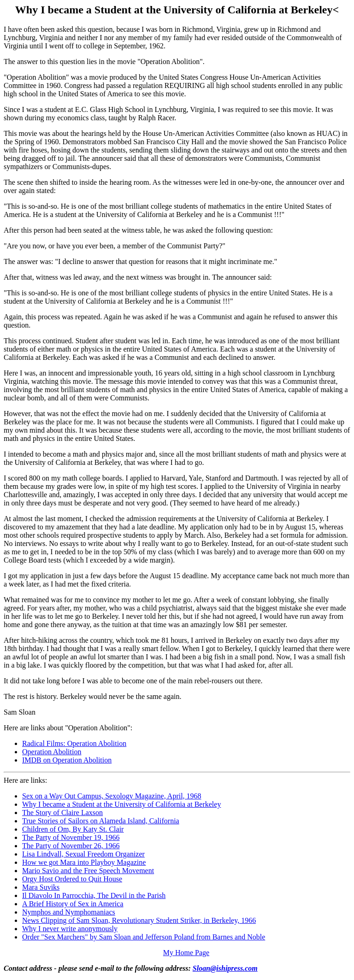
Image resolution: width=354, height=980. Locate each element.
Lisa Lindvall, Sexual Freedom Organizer (83, 854)
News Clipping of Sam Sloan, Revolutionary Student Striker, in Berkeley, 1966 (139, 920)
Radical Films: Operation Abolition (74, 743)
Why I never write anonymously (70, 929)
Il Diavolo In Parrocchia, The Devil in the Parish (94, 895)
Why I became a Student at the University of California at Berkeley (121, 804)
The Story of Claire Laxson (62, 813)
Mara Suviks (41, 887)
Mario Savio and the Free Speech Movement (88, 871)
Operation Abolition (52, 752)
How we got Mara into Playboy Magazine (84, 862)
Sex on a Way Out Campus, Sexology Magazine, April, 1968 (112, 796)
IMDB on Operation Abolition (67, 760)
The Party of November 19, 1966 (71, 837)
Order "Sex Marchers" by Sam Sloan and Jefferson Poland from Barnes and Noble (144, 937)
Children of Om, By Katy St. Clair (73, 829)
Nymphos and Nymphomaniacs (69, 912)
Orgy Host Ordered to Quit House (72, 879)
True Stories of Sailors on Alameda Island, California (101, 821)
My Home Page (186, 953)
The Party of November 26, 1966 (71, 846)
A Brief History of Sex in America (73, 904)
